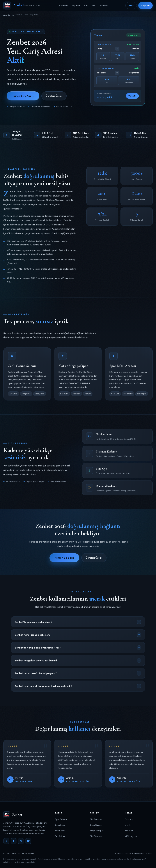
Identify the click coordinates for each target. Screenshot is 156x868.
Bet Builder (60, 836)
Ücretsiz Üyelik (54, 96)
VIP (86, 5)
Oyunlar (76, 5)
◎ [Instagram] (21, 841)
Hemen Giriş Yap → (23, 96)
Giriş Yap (129, 819)
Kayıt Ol (145, 5)
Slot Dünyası (96, 819)
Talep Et (132, 96)
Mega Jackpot (97, 831)
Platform (64, 5)
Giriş (131, 5)
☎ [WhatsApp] (28, 841)
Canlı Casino (96, 825)
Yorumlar (104, 5)
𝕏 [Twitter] (6, 841)
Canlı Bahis (60, 825)
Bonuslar (129, 831)
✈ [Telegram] (14, 841)
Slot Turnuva (96, 836)
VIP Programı (131, 836)
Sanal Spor (60, 831)
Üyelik (128, 825)
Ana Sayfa (9, 15)
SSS (93, 5)
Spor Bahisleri (62, 819)
